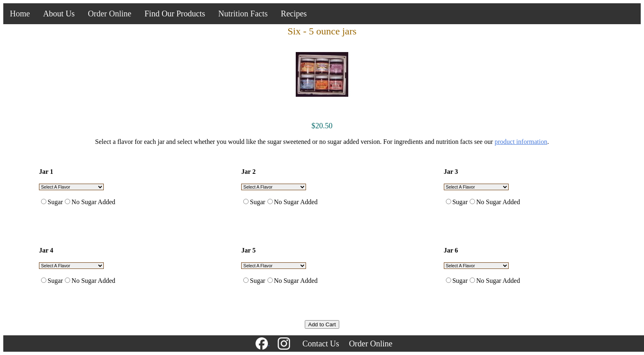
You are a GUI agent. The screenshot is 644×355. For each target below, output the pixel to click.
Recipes (294, 14)
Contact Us (321, 344)
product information (521, 142)
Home (20, 14)
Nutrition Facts (243, 14)
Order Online (110, 14)
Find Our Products (175, 14)
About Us (59, 14)
